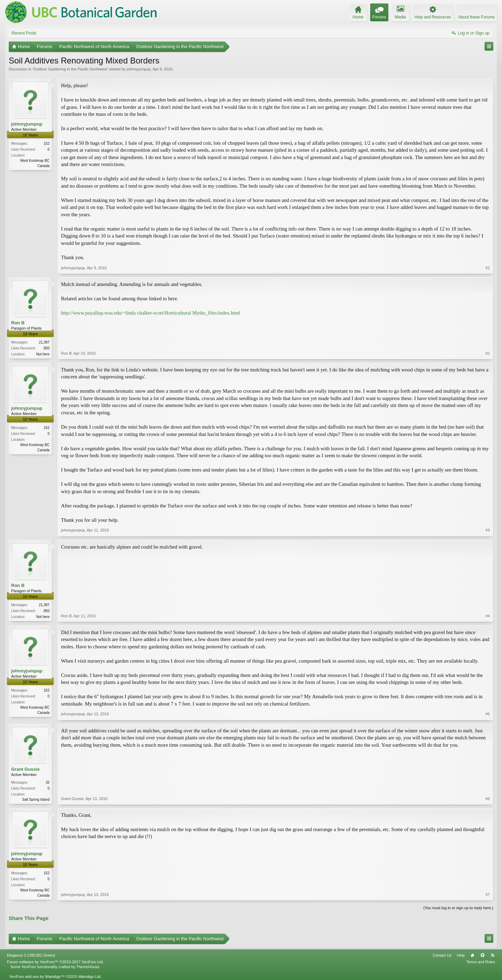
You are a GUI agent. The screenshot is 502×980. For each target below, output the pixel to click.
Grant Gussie (25, 769)
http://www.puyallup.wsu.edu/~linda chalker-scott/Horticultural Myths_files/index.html (151, 313)
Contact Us (442, 955)
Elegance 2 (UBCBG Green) (31, 955)
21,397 (44, 342)
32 (48, 782)
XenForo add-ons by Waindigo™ (37, 977)
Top (482, 955)
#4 (488, 616)
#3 (488, 530)
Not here (43, 354)
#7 (488, 895)
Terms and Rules (481, 962)
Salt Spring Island (36, 800)
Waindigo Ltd (89, 977)
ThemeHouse (88, 967)
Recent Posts (24, 33)
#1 (488, 268)
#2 (488, 353)
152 (47, 144)
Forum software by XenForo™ (55, 962)
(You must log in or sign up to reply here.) (458, 908)
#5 (488, 714)
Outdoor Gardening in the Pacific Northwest (70, 69)
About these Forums (477, 17)
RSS (493, 955)
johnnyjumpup (139, 69)
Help (461, 955)
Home (472, 955)
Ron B (18, 323)
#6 (488, 799)
